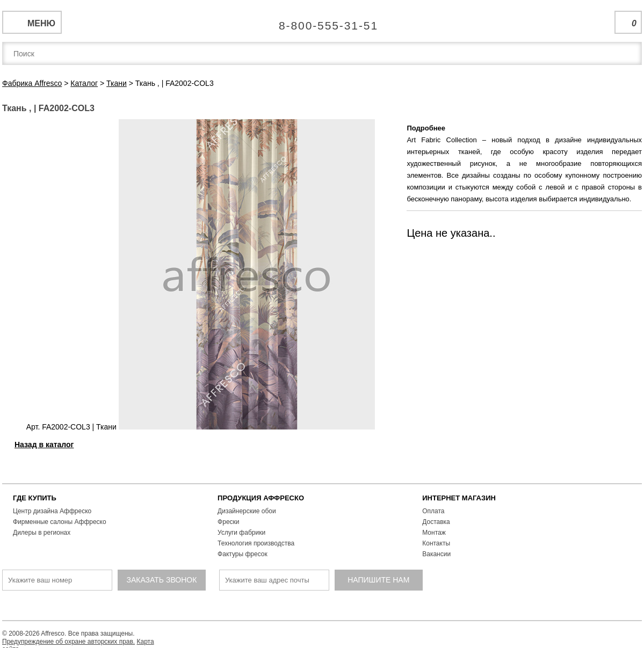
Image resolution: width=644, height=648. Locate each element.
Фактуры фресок (243, 554)
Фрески (228, 522)
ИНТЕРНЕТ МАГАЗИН (459, 498)
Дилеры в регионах (42, 533)
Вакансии (436, 554)
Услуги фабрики (241, 533)
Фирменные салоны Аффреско (60, 522)
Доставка (436, 522)
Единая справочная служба (322, 21)
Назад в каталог (44, 445)
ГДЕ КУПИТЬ (35, 498)
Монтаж (434, 533)
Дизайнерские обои (247, 511)
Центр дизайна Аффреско (52, 511)
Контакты (436, 543)
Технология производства (256, 543)
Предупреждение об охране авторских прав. (68, 642)
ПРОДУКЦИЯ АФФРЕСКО (261, 498)
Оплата (433, 511)
